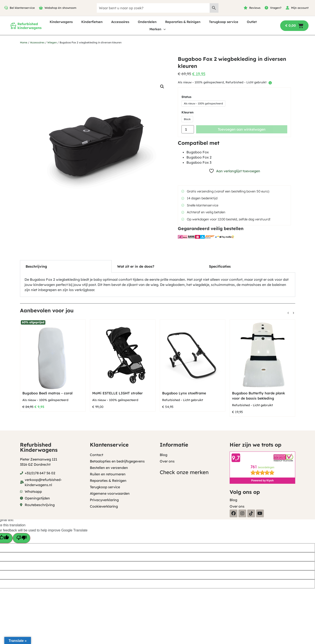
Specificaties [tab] (220, 266)
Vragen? (276, 8)
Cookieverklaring (104, 506)
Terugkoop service (224, 22)
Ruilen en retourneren (108, 474)
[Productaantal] (188, 129)
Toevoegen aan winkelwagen (242, 129)
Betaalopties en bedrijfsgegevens (117, 461)
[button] (162, 87)
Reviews (255, 8)
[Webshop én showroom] (41, 8)
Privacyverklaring (104, 500)
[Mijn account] (287, 8)
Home (24, 42)
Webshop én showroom (60, 8)
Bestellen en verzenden (109, 468)
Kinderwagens (61, 22)
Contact (97, 455)
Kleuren (187, 112)
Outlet (252, 22)
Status (186, 97)
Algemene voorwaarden (110, 493)
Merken (158, 29)
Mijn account (300, 8)
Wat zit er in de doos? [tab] (136, 266)
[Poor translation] (22, 538)
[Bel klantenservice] (6, 8)
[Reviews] (246, 8)
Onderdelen (147, 22)
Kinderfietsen (92, 22)
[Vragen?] (266, 8)
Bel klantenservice (22, 8)
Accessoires (120, 22)
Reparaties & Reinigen (183, 22)
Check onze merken (184, 472)
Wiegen (52, 42)
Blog (164, 455)
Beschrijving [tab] (36, 266)
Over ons (167, 461)
